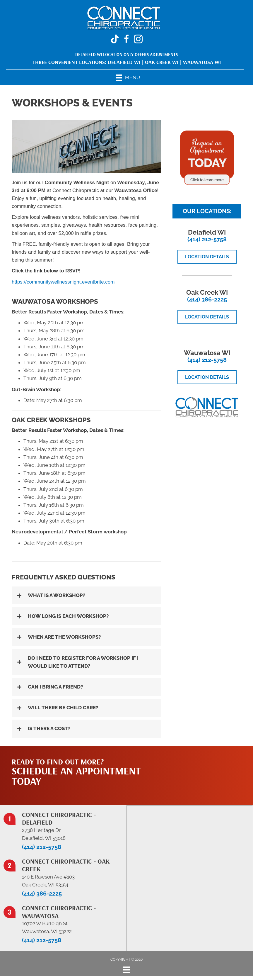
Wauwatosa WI (202, 62)
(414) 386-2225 (207, 299)
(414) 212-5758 (207, 239)
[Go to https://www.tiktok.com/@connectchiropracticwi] (115, 40)
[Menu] (126, 970)
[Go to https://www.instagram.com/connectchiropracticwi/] (138, 40)
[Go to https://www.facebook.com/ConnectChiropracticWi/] (126, 40)
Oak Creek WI (162, 62)
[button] (86, 595)
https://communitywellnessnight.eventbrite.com (63, 282)
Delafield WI (124, 62)
